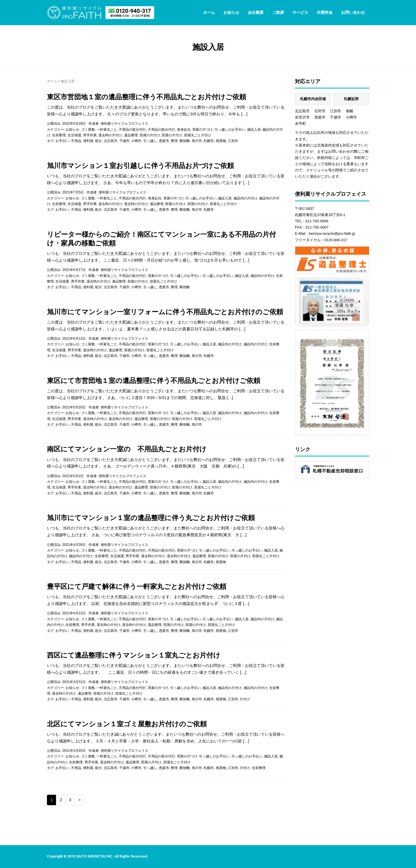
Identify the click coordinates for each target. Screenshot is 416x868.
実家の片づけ (202, 130)
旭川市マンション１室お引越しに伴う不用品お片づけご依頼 (140, 166)
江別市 (233, 141)
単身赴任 (184, 130)
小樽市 (136, 141)
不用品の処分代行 (132, 130)
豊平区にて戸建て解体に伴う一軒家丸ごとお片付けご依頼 (137, 586)
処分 (98, 141)
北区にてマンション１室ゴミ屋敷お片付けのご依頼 (127, 724)
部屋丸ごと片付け (198, 135)
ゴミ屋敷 (88, 130)
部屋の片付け (150, 135)
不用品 (76, 141)
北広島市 (111, 141)
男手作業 (90, 135)
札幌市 (209, 141)
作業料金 (325, 12)
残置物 (221, 141)
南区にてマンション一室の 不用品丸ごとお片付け (127, 449)
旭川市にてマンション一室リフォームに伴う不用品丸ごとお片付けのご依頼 (165, 312)
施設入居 (254, 130)
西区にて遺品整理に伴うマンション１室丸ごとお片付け (134, 655)
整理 (174, 141)
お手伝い (62, 141)
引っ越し (150, 141)
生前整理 (59, 135)
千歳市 (124, 141)
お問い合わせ (353, 12)
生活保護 (74, 135)
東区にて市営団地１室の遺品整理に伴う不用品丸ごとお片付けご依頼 (154, 381)
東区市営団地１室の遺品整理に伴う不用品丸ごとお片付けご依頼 (146, 97)
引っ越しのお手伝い (230, 130)
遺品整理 (131, 135)
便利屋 (88, 141)
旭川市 (197, 141)
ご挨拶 (278, 12)
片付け (245, 699)
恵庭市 (164, 141)
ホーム (209, 12)
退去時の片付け (110, 135)
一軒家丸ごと (107, 130)
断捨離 (185, 141)
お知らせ (231, 12)
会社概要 (256, 12)
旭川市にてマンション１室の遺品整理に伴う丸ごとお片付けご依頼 (151, 518)
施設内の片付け (245, 198)
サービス (300, 12)
